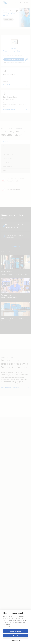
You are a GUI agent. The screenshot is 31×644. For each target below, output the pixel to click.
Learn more (6, 626)
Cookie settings (16, 640)
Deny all (15, 636)
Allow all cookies (16, 631)
